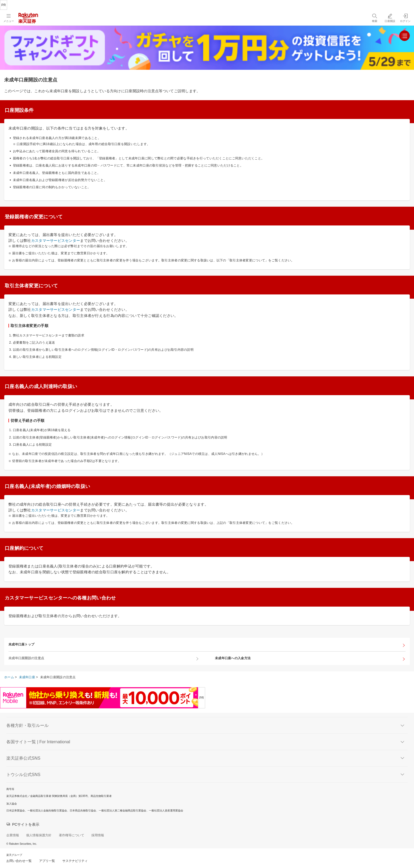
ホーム (9, 677)
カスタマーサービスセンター (56, 241)
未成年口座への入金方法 (233, 658)
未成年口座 (27, 677)
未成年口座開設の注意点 (26, 658)
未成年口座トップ (21, 644)
